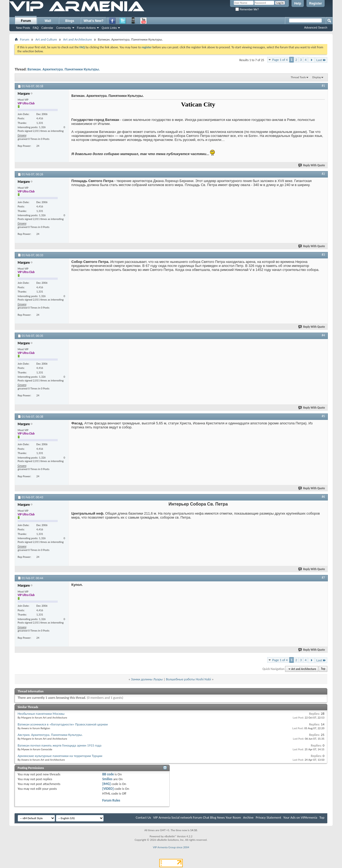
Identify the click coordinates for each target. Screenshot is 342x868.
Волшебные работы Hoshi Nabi (189, 679)
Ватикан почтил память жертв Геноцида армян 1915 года (60, 745)
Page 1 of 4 (280, 60)
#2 (323, 174)
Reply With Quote (312, 165)
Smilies (107, 779)
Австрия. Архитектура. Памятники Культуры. (50, 735)
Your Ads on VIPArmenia (300, 817)
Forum (26, 21)
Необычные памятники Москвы (41, 714)
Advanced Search (316, 27)
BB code (108, 774)
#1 (323, 86)
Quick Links (109, 28)
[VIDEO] (108, 789)
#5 (323, 416)
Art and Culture (46, 39)
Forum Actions (86, 28)
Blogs (70, 21)
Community (64, 28)
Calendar (47, 28)
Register (316, 3)
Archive (248, 817)
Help (298, 3)
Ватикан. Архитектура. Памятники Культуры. (64, 69)
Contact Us (143, 817)
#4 (323, 335)
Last (321, 60)
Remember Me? (247, 9)
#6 (323, 497)
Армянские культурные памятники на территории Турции (60, 756)
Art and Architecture (77, 39)
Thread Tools (298, 77)
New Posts (23, 28)
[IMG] (107, 784)
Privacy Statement (268, 817)
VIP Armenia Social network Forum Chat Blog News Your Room (197, 817)
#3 (323, 255)
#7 (323, 578)
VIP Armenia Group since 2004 (171, 847)
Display (317, 77)
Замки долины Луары (147, 679)
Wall (48, 21)
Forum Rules (111, 800)
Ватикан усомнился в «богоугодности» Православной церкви (63, 724)
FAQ (36, 28)
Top (323, 669)
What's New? (94, 21)
